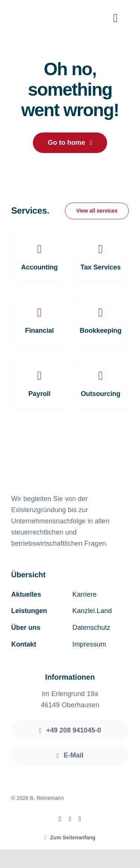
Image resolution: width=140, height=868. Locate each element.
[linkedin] (80, 819)
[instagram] (70, 819)
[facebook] (60, 819)
